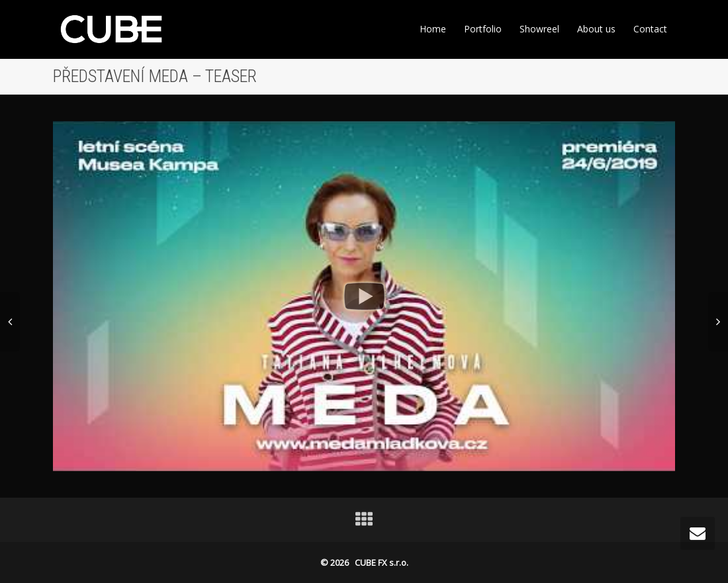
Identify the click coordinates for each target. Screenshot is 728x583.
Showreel (539, 29)
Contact (650, 29)
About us (596, 29)
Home (433, 29)
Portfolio (483, 29)
